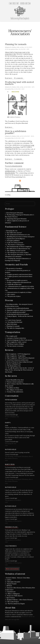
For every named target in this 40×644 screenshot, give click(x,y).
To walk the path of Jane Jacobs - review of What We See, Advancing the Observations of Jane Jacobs (19, 370)
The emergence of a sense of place (18, 253)
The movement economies (15, 346)
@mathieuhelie (10, 173)
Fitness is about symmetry (15, 382)
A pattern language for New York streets (20, 340)
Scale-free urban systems (15, 243)
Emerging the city (12, 231)
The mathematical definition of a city (18, 235)
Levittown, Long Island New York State (20, 146)
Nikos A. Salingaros (14, 594)
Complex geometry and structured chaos (20, 274)
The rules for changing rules (15, 328)
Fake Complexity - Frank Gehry (16, 356)
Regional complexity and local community (20, 310)
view (6, 419)
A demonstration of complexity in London (21, 286)
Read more (9, 78)
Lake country (11, 294)
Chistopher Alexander (14, 582)
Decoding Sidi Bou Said (15, 322)
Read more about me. (28, 617)
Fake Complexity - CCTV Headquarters (18, 354)
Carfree (9, 580)
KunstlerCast (11, 592)
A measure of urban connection (16, 338)
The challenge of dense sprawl (16, 251)
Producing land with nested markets (19, 83)
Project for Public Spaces (15, 596)
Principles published (13, 241)
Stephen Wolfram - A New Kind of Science (20, 600)
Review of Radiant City (14, 364)
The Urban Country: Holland (15, 344)
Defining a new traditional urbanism (18, 308)
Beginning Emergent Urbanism (17, 219)
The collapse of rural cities (15, 390)
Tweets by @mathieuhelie (14, 166)
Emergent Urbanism (20, 4)
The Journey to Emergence (16, 245)
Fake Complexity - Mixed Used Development (21, 358)
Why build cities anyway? (14, 233)
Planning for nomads (16, 44)
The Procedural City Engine (16, 604)
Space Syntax (11, 598)
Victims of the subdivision (15, 392)
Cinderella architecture (14, 284)
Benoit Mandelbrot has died (15, 380)
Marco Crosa (10, 464)
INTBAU (9, 586)
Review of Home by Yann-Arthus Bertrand (19, 362)
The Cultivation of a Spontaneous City (18, 249)
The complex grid (12, 336)
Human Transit (12, 584)
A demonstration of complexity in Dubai (19, 292)
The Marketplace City (14, 366)
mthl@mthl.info (10, 171)
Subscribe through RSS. (12, 620)
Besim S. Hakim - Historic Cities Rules (18, 578)
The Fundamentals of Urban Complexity (19, 247)
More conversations (12, 569)
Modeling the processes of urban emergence (21, 237)
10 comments (18, 78)
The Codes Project (13, 602)
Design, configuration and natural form (19, 282)
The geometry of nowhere (14, 268)
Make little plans (12, 324)
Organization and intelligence (16, 239)
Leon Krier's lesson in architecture (18, 360)
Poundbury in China (13, 388)
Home (8, 204)
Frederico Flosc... (12, 527)
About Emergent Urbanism (15, 213)
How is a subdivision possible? (16, 132)
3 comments (18, 159)
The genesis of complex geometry (17, 280)
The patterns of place (14, 296)
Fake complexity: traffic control (17, 342)
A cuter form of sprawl (14, 320)
